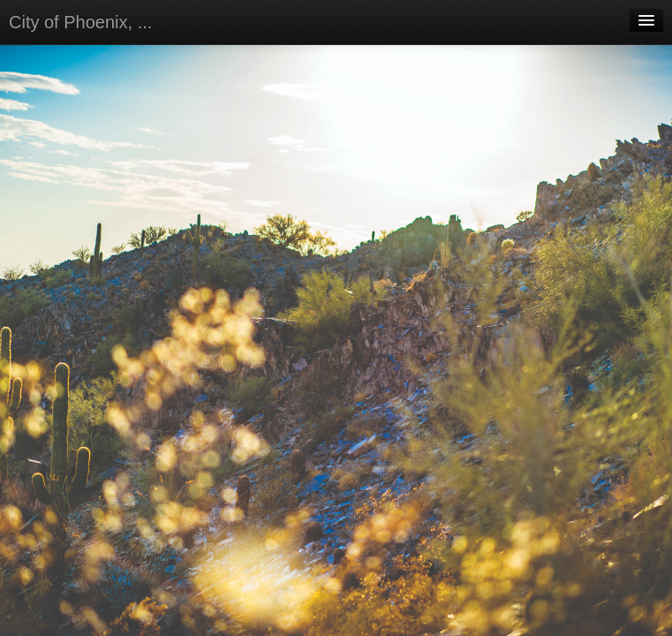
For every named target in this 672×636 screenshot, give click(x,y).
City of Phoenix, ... (80, 22)
